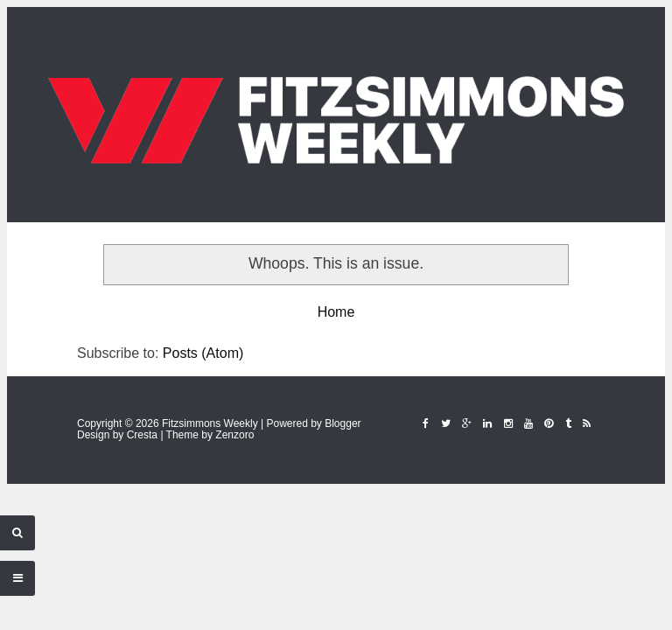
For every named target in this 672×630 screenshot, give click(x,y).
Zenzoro (234, 435)
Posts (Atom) (203, 353)
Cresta (142, 435)
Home (336, 312)
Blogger (343, 423)
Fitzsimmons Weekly (210, 423)
